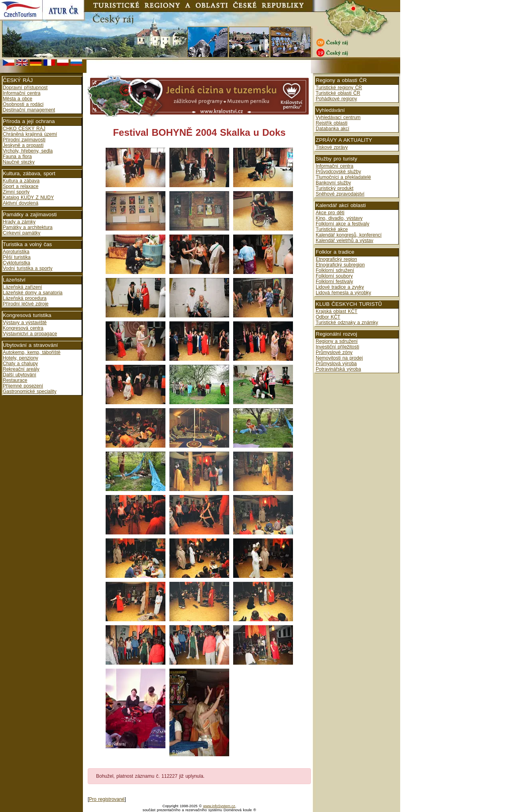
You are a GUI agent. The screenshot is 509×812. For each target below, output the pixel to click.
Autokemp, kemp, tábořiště (32, 352)
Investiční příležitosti (337, 347)
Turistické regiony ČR (339, 88)
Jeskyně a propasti (23, 145)
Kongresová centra (23, 328)
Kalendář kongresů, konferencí (349, 235)
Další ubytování (20, 375)
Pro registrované (107, 799)
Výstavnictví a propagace (30, 334)
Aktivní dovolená (21, 203)
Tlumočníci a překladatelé (343, 177)
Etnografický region (336, 259)
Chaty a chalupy (20, 364)
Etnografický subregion (340, 265)
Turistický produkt (335, 188)
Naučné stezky (19, 162)
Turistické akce (332, 229)
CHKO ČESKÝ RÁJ (24, 129)
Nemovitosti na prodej (339, 358)
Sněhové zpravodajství (340, 194)
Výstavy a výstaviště (25, 323)
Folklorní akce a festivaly (342, 224)
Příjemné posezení (23, 386)
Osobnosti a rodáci (23, 104)
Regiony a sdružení (337, 341)
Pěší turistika (17, 257)
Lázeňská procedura (25, 298)
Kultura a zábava (21, 181)
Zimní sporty (16, 192)
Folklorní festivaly (334, 282)
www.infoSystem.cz (219, 806)
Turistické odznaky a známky (347, 323)
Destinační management (29, 110)
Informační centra (22, 93)
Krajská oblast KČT (337, 311)
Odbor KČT (328, 317)
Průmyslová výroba (336, 364)
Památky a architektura (28, 227)
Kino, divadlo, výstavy (339, 218)
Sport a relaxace (21, 186)
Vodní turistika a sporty (28, 268)
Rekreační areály (21, 369)
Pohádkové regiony (336, 99)
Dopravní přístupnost (25, 88)
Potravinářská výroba (338, 369)
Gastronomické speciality (29, 391)
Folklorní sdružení (335, 270)
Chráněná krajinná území (30, 134)
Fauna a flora (17, 157)
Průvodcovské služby (338, 172)
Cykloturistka (17, 263)
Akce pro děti (330, 213)
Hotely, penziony (21, 358)
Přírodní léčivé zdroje (26, 304)
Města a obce (18, 99)
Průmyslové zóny (334, 352)
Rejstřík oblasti (332, 123)
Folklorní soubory (334, 276)
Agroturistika (16, 252)
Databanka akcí (332, 129)
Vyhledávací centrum (338, 117)
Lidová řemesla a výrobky (343, 293)
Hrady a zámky (19, 222)
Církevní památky (22, 233)
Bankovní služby (333, 183)
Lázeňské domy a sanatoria (33, 293)
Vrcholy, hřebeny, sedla (28, 151)
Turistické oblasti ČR (338, 93)
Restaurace (15, 380)
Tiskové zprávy (332, 147)
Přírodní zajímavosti (24, 140)
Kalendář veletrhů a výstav (344, 241)
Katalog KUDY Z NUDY (28, 198)
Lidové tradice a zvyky (340, 287)
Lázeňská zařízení (22, 287)
